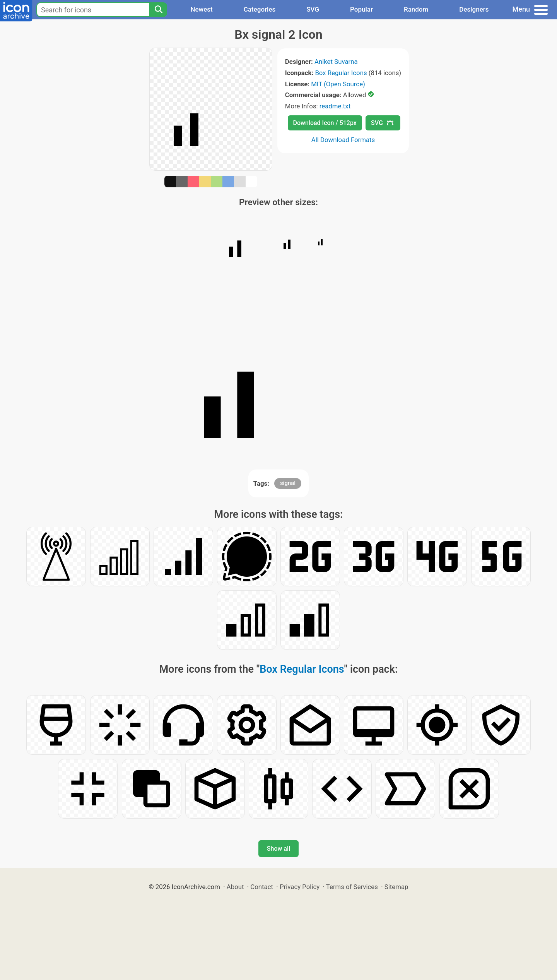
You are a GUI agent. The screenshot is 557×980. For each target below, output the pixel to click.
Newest (201, 9)
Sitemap (396, 887)
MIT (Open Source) (338, 84)
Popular (361, 9)
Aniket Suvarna (336, 62)
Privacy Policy (300, 887)
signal (288, 483)
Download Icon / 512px (325, 123)
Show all (278, 849)
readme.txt (335, 106)
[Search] (158, 10)
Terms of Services (352, 887)
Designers (474, 9)
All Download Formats (343, 140)
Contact (262, 887)
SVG (313, 9)
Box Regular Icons (341, 73)
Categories (260, 9)
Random (416, 9)
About (235, 887)
